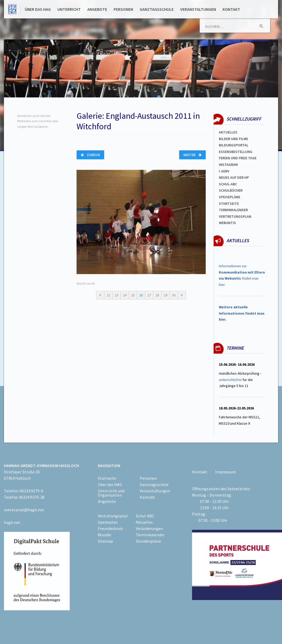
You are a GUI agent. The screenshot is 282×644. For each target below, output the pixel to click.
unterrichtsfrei (230, 380)
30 (174, 295)
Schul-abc (228, 184)
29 (165, 295)
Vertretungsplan (235, 216)
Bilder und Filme (233, 139)
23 (117, 295)
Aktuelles (228, 132)
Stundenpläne (148, 541)
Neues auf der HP (234, 177)
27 (149, 295)
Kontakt (231, 9)
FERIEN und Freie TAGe (238, 158)
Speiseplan (108, 522)
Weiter (192, 155)
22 (108, 295)
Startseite (229, 204)
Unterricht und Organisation (111, 493)
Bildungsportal (234, 145)
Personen (123, 9)
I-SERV (224, 171)
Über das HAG (38, 9)
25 (133, 295)
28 (157, 295)
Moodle (105, 535)
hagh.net (12, 522)
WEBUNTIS (227, 223)
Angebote (97, 9)
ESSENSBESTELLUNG (236, 152)
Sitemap (105, 541)
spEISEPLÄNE (230, 197)
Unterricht (69, 9)
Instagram (228, 165)
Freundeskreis (110, 528)
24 (125, 295)
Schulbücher (231, 190)
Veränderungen (149, 528)
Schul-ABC (145, 516)
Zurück (90, 155)
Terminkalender (233, 210)
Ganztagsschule (157, 9)
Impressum (225, 472)
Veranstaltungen (198, 9)
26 (141, 295)
